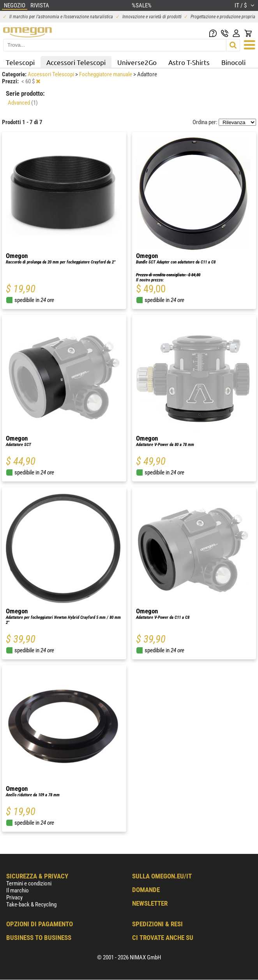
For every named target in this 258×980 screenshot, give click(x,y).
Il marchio (18, 890)
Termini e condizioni (29, 883)
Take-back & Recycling (31, 904)
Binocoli (233, 62)
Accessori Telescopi (76, 62)
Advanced (23, 103)
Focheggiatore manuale (106, 74)
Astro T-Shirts (189, 62)
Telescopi (20, 62)
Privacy (14, 897)
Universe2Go (137, 62)
